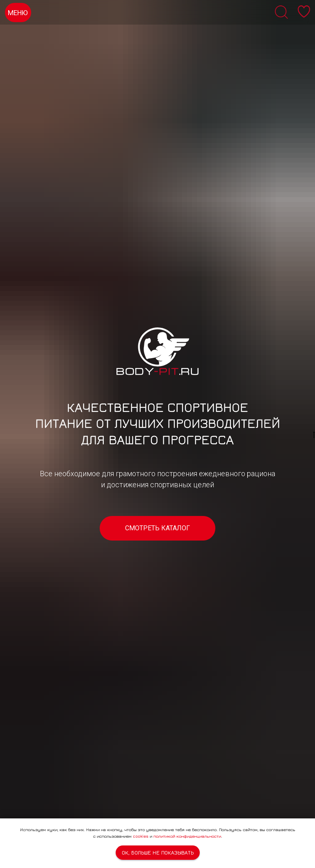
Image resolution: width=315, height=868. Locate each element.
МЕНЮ (18, 13)
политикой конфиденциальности (187, 836)
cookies (141, 836)
